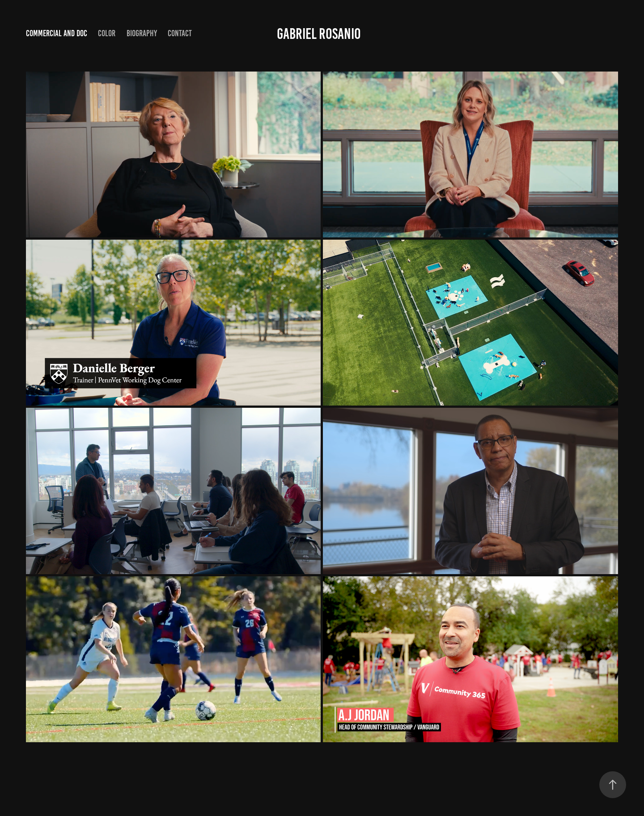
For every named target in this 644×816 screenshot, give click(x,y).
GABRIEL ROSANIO (319, 34)
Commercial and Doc (57, 33)
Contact (180, 33)
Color (107, 33)
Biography (142, 33)
